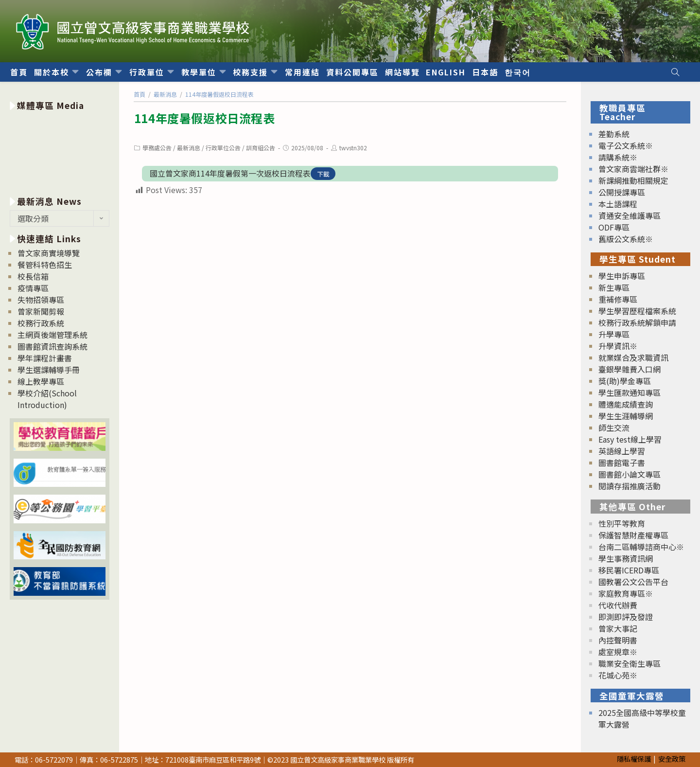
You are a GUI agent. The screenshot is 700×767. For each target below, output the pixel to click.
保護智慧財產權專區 (633, 535)
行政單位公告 (223, 148)
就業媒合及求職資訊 (633, 357)
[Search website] (675, 72)
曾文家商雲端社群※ (633, 169)
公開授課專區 (622, 192)
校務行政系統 (41, 323)
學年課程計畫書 (45, 358)
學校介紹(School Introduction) (47, 399)
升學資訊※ (618, 346)
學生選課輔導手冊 (49, 370)
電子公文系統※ (626, 145)
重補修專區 (618, 299)
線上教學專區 (41, 381)
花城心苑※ (618, 675)
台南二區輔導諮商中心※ (641, 547)
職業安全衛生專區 (630, 663)
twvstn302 (353, 148)
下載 (323, 174)
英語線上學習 (622, 451)
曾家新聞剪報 (41, 311)
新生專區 (614, 287)
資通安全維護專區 (630, 215)
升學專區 (614, 334)
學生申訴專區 (622, 276)
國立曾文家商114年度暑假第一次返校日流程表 (230, 173)
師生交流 (614, 428)
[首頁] (140, 94)
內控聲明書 (618, 640)
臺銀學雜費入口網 (630, 369)
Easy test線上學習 (630, 439)
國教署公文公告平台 (633, 582)
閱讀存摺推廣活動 (630, 486)
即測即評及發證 (626, 617)
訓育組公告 (261, 148)
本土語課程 (618, 204)
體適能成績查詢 (626, 404)
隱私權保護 (634, 758)
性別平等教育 (622, 523)
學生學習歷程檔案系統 (637, 311)
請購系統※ (618, 157)
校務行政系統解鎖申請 (637, 322)
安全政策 (672, 758)
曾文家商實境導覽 (49, 253)
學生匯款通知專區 (630, 392)
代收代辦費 (618, 605)
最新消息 (189, 148)
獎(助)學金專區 (625, 381)
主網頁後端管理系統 (52, 335)
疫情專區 (33, 288)
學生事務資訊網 (626, 558)
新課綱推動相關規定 (633, 180)
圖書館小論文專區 (630, 474)
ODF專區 (614, 227)
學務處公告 (157, 148)
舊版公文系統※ (626, 239)
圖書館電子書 (622, 463)
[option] (60, 152)
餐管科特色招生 (45, 265)
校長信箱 (33, 276)
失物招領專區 (41, 300)
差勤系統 (614, 134)
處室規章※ (618, 652)
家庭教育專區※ (626, 593)
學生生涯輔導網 (626, 416)
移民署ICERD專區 (629, 570)
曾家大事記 (618, 628)
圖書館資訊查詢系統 (52, 346)
